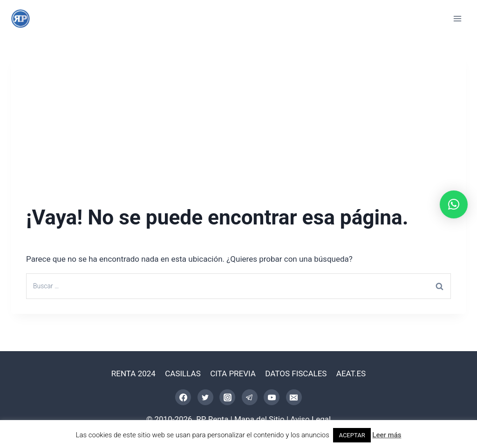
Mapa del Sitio (259, 419)
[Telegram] (250, 397)
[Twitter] (205, 397)
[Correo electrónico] (294, 397)
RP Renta (212, 419)
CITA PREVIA (233, 373)
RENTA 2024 (133, 373)
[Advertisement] (238, 117)
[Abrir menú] (457, 18)
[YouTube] (272, 397)
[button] (454, 204)
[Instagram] (227, 397)
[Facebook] (183, 397)
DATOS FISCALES (296, 373)
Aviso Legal (310, 419)
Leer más (387, 435)
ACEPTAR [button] (352, 435)
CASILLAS (183, 373)
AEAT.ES (351, 373)
